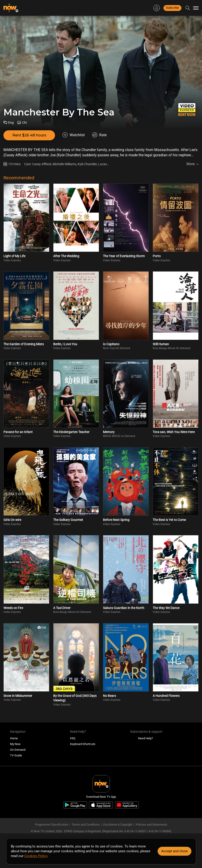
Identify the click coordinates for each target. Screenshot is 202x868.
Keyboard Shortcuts (83, 744)
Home (14, 738)
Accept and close (174, 851)
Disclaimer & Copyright (118, 825)
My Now (15, 744)
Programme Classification (52, 825)
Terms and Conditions (86, 825)
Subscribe (172, 8)
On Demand (18, 750)
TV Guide (16, 755)
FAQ (73, 738)
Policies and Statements (152, 825)
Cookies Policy (36, 856)
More (191, 164)
